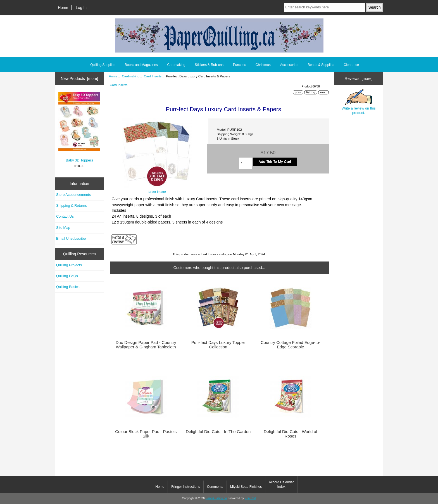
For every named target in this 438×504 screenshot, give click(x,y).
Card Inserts (153, 76)
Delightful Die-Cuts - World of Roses (291, 434)
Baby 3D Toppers (79, 127)
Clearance (351, 65)
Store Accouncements (73, 195)
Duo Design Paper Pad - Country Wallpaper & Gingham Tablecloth (146, 345)
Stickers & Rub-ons (209, 65)
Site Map (63, 228)
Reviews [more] (359, 79)
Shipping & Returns (72, 205)
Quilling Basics (68, 287)
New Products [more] (79, 79)
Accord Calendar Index (281, 484)
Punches (240, 65)
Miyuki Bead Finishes (246, 487)
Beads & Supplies (321, 65)
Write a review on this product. (359, 102)
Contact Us (65, 216)
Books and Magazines (141, 65)
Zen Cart (250, 498)
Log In (81, 8)
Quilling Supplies (103, 65)
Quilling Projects (69, 265)
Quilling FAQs (67, 276)
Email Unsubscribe (71, 238)
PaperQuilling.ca (216, 498)
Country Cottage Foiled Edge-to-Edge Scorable (290, 345)
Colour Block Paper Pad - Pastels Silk (146, 434)
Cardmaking (131, 76)
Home (63, 8)
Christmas (263, 65)
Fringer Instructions (186, 487)
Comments (215, 487)
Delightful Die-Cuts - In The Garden (218, 432)
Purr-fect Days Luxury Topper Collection (218, 345)
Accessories (289, 65)
